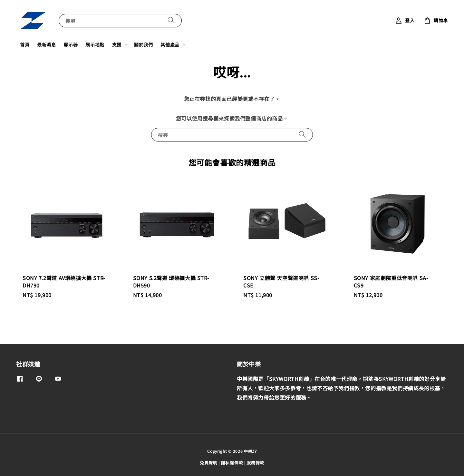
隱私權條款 (232, 463)
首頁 (25, 44)
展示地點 (95, 44)
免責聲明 (209, 463)
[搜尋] (171, 20)
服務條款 (255, 463)
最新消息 (46, 44)
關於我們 (143, 44)
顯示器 (71, 44)
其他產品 (170, 44)
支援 (117, 44)
